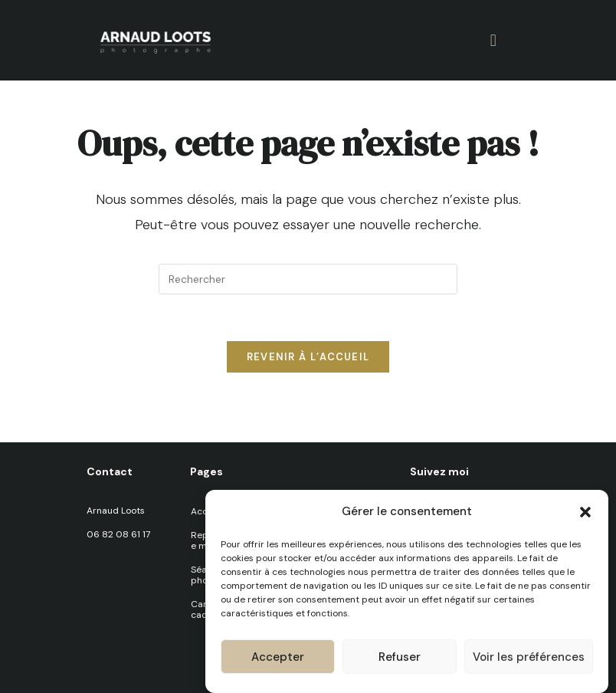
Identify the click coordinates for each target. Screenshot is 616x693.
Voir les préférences (529, 659)
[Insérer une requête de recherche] (308, 279)
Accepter (278, 659)
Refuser (400, 659)
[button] (585, 514)
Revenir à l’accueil (308, 357)
